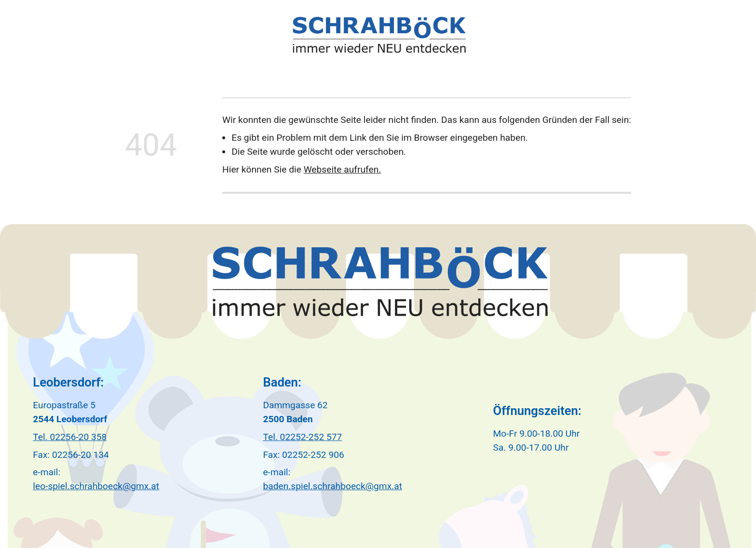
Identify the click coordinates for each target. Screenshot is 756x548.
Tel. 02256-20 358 (70, 437)
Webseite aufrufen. (343, 169)
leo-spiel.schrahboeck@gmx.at (96, 486)
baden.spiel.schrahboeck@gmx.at (332, 486)
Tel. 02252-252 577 (302, 437)
